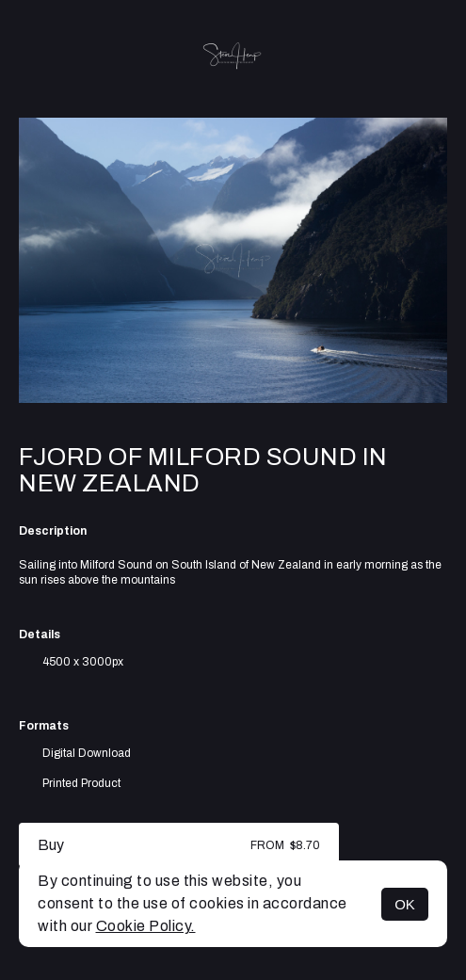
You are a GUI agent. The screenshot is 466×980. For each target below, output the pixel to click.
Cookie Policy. (146, 926)
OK (405, 904)
